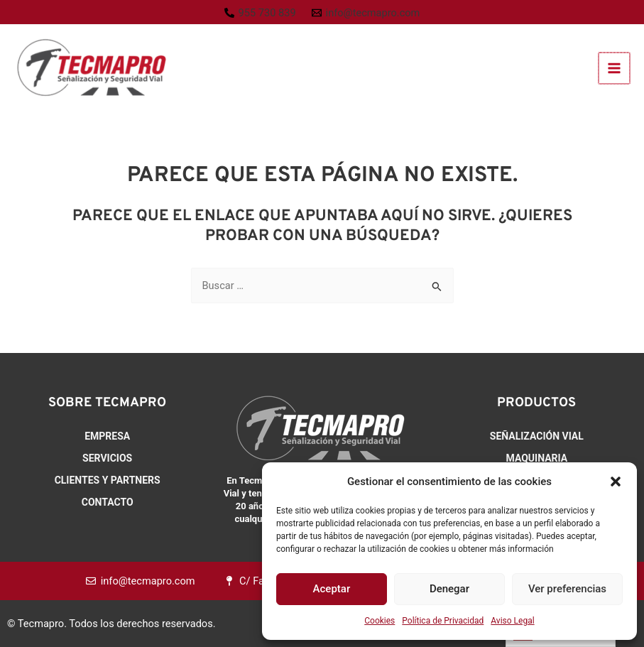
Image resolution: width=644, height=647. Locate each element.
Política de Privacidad (443, 621)
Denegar (449, 589)
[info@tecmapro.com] (366, 13)
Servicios (107, 458)
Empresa (107, 436)
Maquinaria (537, 458)
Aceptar (332, 589)
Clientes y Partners (108, 480)
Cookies (380, 621)
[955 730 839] (260, 13)
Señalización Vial (537, 436)
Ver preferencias (567, 589)
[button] (616, 482)
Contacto (108, 502)
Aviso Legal (512, 621)
